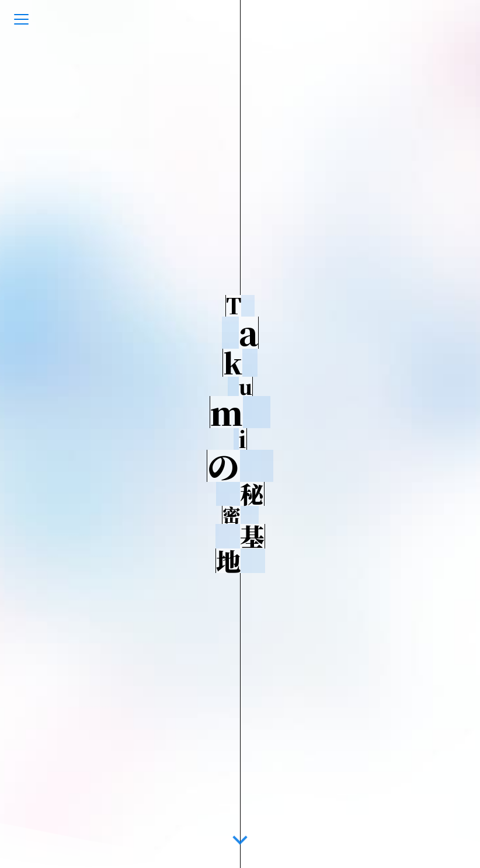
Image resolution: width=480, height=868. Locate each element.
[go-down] (240, 838)
